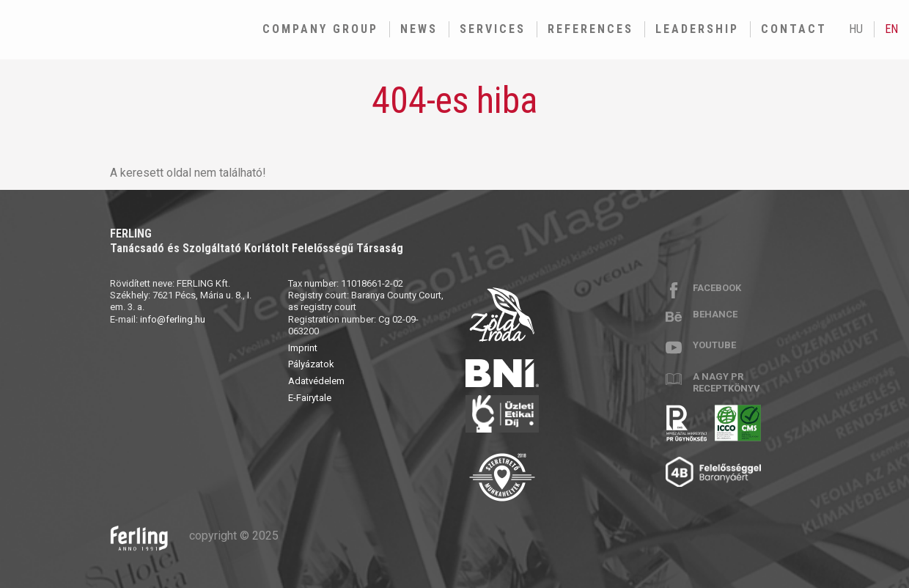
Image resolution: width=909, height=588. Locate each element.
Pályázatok (311, 364)
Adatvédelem (316, 381)
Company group (320, 29)
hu (856, 29)
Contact (794, 29)
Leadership (697, 29)
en (891, 29)
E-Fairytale (310, 398)
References (590, 29)
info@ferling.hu (173, 319)
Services (493, 29)
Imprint (303, 348)
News (419, 29)
